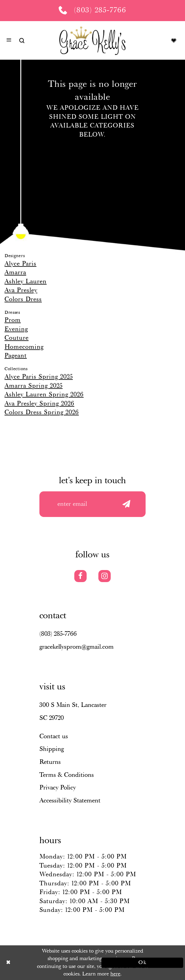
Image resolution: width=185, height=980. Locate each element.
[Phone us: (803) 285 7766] (93, 11)
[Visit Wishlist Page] (174, 40)
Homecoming (24, 347)
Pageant (16, 356)
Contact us (54, 736)
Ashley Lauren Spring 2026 (44, 395)
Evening (16, 329)
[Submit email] (126, 504)
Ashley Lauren (26, 282)
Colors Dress (23, 299)
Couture (17, 338)
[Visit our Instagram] (105, 576)
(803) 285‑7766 (58, 634)
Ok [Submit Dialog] (142, 963)
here (115, 974)
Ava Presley (21, 290)
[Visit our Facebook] (80, 576)
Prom (13, 320)
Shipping (52, 749)
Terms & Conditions (67, 775)
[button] (9, 41)
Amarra (15, 273)
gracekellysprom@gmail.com (77, 647)
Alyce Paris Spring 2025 (39, 377)
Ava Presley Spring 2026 (39, 404)
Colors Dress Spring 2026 (42, 412)
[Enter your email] (93, 504)
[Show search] (22, 40)
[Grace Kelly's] (93, 40)
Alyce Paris (20, 264)
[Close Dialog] (43, 963)
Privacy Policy (58, 788)
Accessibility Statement (70, 801)
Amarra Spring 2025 (34, 386)
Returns (50, 762)
